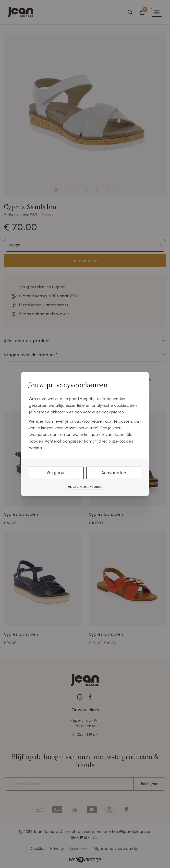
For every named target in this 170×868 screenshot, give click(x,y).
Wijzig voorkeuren (85, 487)
